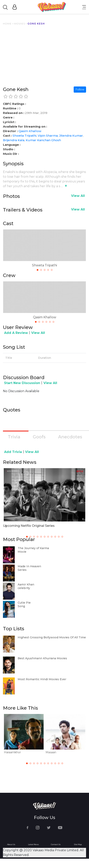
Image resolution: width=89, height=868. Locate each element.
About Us (11, 844)
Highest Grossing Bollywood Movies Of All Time (52, 637)
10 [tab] (59, 763)
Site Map (78, 844)
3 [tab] (45, 270)
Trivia (14, 437)
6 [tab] (53, 322)
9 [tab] (55, 763)
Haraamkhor (12, 752)
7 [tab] (48, 763)
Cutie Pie (24, 603)
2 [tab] (41, 270)
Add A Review (16, 333)
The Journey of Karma (33, 548)
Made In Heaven (29, 566)
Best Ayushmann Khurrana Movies (42, 658)
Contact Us (56, 844)
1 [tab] (38, 270)
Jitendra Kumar (71, 136)
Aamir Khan (26, 584)
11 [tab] (62, 763)
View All (78, 196)
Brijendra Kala (14, 140)
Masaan (51, 752)
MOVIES (20, 24)
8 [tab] (52, 763)
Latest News (33, 844)
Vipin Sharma (48, 136)
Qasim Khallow (30, 131)
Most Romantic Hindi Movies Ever (42, 679)
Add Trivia (13, 452)
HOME (7, 24)
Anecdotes (70, 437)
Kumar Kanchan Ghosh (43, 140)
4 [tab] (48, 270)
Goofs (39, 437)
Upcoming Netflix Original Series (29, 526)
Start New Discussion (22, 383)
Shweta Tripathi (24, 136)
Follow (80, 89)
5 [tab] (52, 270)
